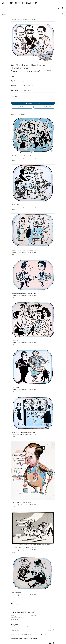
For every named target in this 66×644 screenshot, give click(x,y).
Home (13, 19)
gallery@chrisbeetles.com (17, 618)
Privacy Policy (36, 635)
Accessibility (26, 638)
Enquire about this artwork (33, 103)
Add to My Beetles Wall (44, 107)
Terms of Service (45, 635)
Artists (17, 19)
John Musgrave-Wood (25, 19)
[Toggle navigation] (63, 8)
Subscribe (50, 630)
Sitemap (35, 638)
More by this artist (22, 107)
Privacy (31, 638)
